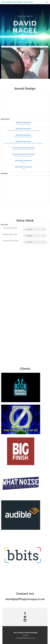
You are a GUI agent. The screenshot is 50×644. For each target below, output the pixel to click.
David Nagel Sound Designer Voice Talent (17, 2)
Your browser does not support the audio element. (35, 229)
